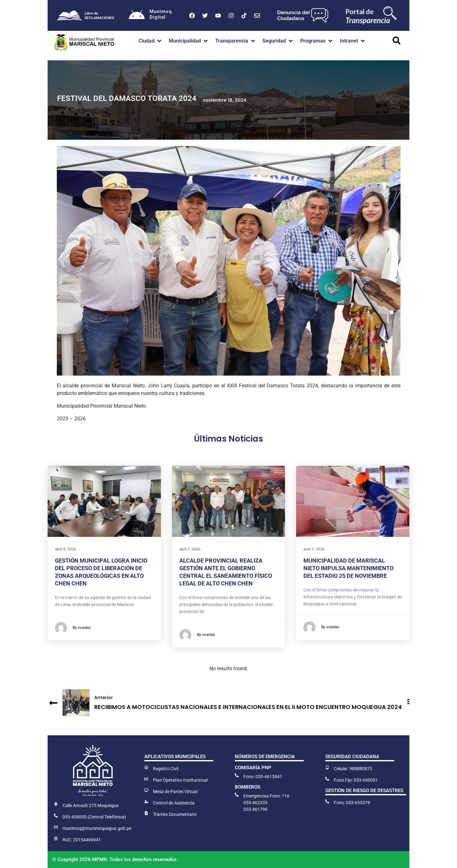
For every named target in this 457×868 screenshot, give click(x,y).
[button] (151, 41)
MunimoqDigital (161, 14)
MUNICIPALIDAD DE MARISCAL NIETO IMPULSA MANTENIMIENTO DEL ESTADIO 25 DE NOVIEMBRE (348, 568)
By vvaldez (73, 628)
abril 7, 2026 (190, 549)
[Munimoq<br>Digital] (137, 16)
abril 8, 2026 (66, 549)
